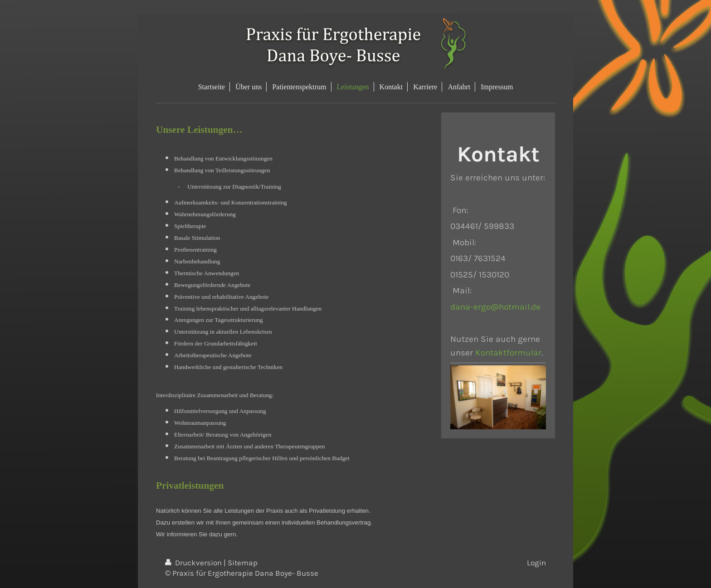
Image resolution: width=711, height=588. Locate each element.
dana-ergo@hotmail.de (495, 307)
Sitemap (243, 563)
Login (536, 563)
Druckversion (194, 563)
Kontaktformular (508, 352)
